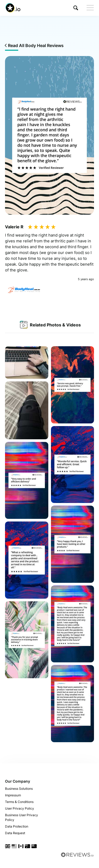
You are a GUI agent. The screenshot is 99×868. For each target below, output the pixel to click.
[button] (76, 8)
